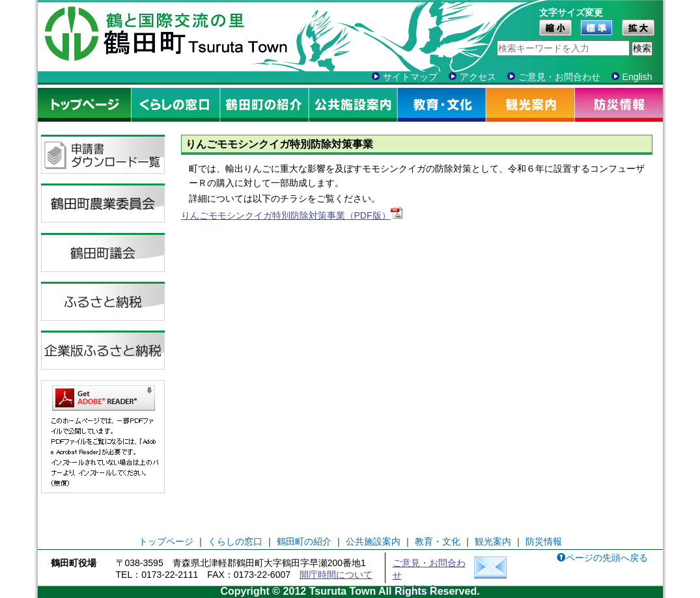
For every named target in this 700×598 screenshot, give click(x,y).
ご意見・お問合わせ (559, 77)
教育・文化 (442, 105)
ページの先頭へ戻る (607, 558)
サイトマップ (410, 77)
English (637, 77)
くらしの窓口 (176, 105)
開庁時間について (336, 575)
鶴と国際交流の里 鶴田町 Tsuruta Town (195, 34)
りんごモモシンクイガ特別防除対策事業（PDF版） (292, 215)
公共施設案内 (354, 105)
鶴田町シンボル (72, 34)
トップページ (85, 105)
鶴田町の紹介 (265, 105)
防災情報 (619, 105)
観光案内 (531, 105)
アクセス (478, 77)
